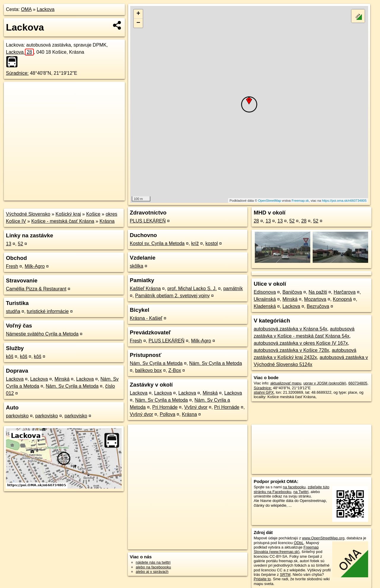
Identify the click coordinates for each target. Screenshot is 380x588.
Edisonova (265, 292)
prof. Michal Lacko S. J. (192, 289)
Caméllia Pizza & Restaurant (36, 289)
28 (256, 221)
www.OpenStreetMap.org (323, 538)
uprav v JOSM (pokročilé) (325, 383)
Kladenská (265, 306)
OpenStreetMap (270, 201)
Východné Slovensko (28, 214)
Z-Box (175, 370)
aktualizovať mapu (286, 383)
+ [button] (138, 14)
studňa (13, 311)
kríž (195, 243)
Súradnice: (17, 73)
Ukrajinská (265, 299)
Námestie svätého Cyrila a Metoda (42, 334)
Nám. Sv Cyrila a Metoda (72, 386)
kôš (10, 356)
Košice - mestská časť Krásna (63, 221)
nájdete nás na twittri (153, 562)
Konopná (342, 299)
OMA (26, 9)
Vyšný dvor (196, 407)
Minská (62, 379)
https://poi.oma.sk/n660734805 (344, 201)
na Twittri (301, 492)
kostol (212, 243)
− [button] (138, 23)
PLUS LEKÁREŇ (148, 221)
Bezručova (318, 306)
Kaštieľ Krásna (145, 289)
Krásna (107, 221)
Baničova (292, 292)
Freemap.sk (300, 201)
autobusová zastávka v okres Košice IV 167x (301, 343)
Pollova (167, 414)
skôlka (137, 266)
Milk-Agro (35, 266)
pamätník (233, 289)
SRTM (285, 575)
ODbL (299, 543)
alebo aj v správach (152, 572)
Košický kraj (68, 214)
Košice (93, 214)
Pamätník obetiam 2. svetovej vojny (172, 296)
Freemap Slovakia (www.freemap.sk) (286, 549)
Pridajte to (262, 579)
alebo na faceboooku (154, 567)
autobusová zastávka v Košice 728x (291, 350)
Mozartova (315, 299)
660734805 (358, 383)
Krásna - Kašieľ (146, 318)
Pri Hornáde (165, 407)
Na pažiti (318, 292)
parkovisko (17, 416)
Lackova (46, 9)
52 (20, 244)
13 (9, 244)
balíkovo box (148, 370)
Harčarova (345, 292)
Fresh (12, 266)
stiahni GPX (264, 392)
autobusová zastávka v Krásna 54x (290, 329)
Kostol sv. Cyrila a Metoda (157, 243)
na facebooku (294, 487)
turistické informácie (48, 311)
